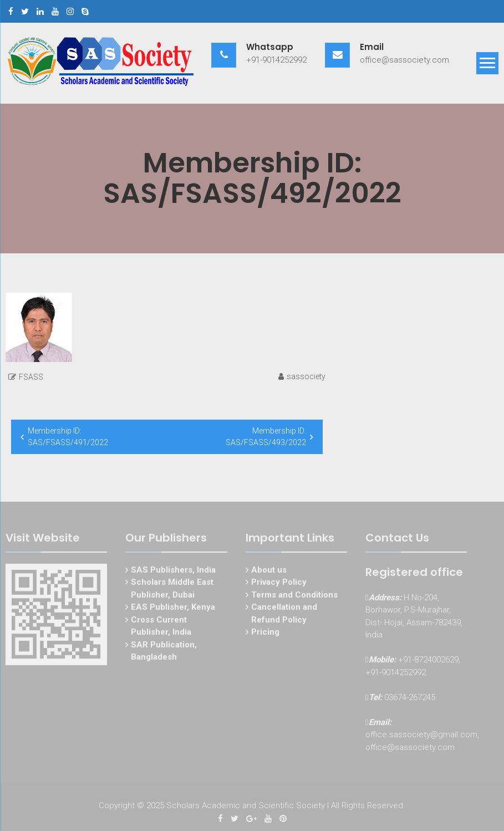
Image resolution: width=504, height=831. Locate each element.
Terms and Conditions (294, 596)
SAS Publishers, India (173, 571)
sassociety (306, 376)
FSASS (31, 377)
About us (269, 571)
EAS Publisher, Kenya (173, 609)
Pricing (265, 634)
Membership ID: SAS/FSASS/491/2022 (68, 437)
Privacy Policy (279, 584)
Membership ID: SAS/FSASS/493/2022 (266, 437)
